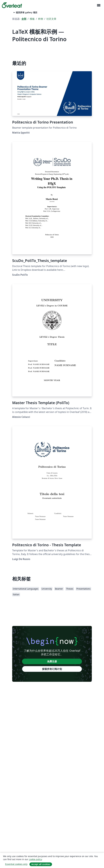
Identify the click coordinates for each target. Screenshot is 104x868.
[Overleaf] (12, 5)
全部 (24, 19)
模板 (32, 19)
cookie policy (35, 859)
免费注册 (52, 661)
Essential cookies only (16, 864)
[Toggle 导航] (99, 5)
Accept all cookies (41, 864)
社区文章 (51, 19)
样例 (41, 19)
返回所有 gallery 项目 (25, 12)
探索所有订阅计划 (52, 669)
